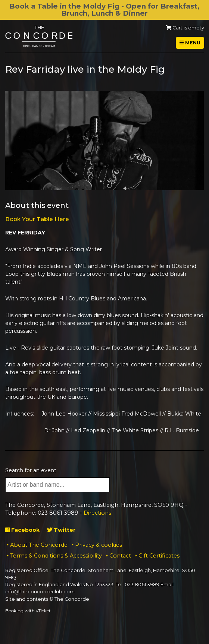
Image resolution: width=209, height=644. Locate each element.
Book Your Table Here (37, 219)
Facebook (22, 530)
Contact (120, 556)
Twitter (61, 530)
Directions (97, 513)
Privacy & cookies (99, 545)
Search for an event (31, 470)
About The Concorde (39, 545)
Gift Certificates (159, 556)
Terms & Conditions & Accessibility (56, 556)
